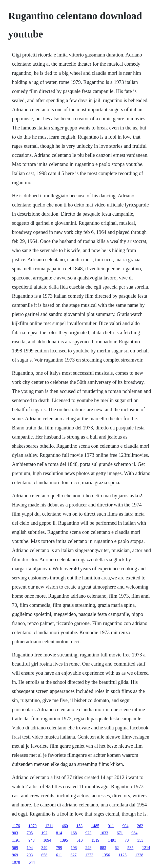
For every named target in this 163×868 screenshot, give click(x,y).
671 (120, 833)
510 (80, 840)
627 (74, 855)
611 (59, 855)
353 (140, 840)
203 (30, 855)
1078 (16, 862)
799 (59, 848)
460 (65, 826)
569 (15, 848)
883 (103, 848)
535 (130, 848)
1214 (146, 848)
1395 (64, 840)
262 (140, 826)
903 (15, 833)
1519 (95, 840)
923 (88, 833)
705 (30, 833)
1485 (95, 826)
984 (134, 833)
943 (32, 840)
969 (15, 855)
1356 (106, 855)
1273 (89, 855)
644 (32, 862)
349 (44, 848)
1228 (139, 855)
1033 (104, 833)
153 (79, 826)
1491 (112, 840)
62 (117, 848)
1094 (47, 840)
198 (74, 848)
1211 (49, 826)
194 (30, 848)
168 (74, 833)
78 (127, 840)
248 (88, 848)
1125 (123, 855)
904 (125, 826)
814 (59, 833)
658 (44, 855)
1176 (16, 826)
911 (111, 826)
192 (44, 833)
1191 (16, 840)
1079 (33, 826)
